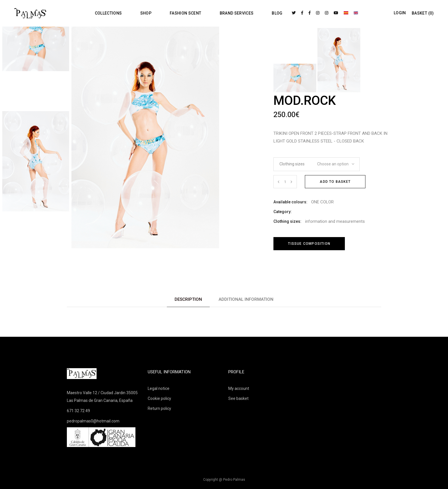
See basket (238, 398)
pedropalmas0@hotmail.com (93, 421)
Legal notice (159, 388)
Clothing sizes (292, 164)
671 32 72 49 (78, 411)
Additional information (246, 299)
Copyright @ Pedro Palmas (224, 480)
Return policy (159, 408)
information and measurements (335, 221)
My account (239, 388)
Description (188, 299)
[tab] (188, 299)
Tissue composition (309, 244)
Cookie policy (159, 398)
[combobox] (334, 162)
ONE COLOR (322, 202)
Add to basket (335, 182)
